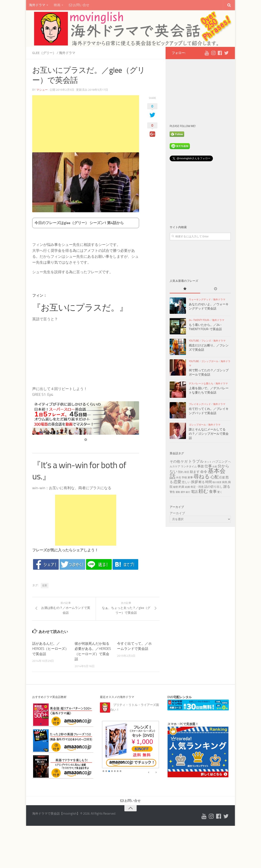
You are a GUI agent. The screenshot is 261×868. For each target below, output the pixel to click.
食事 (213, 492)
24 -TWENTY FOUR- (199, 320)
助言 (187, 472)
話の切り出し (213, 487)
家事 (190, 477)
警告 (172, 492)
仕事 (208, 466)
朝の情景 (217, 482)
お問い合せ (79, 5)
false (149, 773)
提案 (45, 585)
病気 (225, 482)
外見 (179, 478)
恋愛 (177, 482)
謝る (227, 487)
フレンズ (206, 341)
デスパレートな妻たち (201, 384)
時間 (209, 482)
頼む (203, 491)
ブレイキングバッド (200, 404)
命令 (204, 472)
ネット (208, 462)
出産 (215, 467)
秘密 (176, 487)
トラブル (196, 461)
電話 (194, 492)
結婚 (187, 487)
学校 (184, 477)
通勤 (178, 492)
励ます (195, 472)
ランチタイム (189, 466)
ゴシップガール (210, 361)
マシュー (42, 90)
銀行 (188, 492)
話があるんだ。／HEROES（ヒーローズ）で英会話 (50, 649)
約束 (181, 487)
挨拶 (195, 482)
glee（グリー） (44, 53)
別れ (181, 472)
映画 (57, 5)
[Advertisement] (86, 124)
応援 (222, 477)
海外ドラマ (37, 5)
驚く (220, 492)
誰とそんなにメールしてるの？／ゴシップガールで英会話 (209, 434)
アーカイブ (177, 513)
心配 (215, 477)
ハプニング (220, 462)
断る (202, 482)
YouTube (194, 341)
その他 (175, 462)
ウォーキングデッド (200, 300)
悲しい (186, 482)
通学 (183, 492)
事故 (201, 466)
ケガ (184, 462)
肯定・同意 (197, 487)
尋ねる (202, 477)
